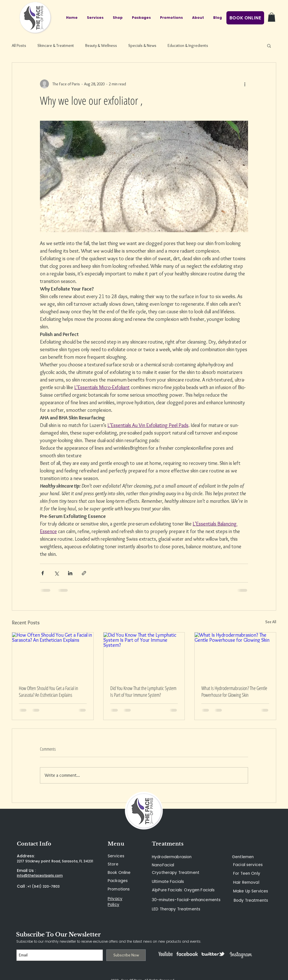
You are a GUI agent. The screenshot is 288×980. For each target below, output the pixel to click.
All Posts (19, 45)
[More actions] (245, 84)
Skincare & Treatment (56, 45)
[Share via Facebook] (43, 573)
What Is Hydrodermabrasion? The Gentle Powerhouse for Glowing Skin (234, 691)
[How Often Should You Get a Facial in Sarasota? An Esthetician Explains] (53, 655)
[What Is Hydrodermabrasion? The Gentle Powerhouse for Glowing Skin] (235, 655)
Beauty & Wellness (101, 45)
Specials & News (142, 45)
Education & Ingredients (188, 45)
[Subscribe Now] (126, 955)
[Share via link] (84, 573)
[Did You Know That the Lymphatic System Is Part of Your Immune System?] (144, 655)
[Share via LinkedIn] (70, 573)
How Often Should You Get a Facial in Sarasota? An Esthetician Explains (49, 691)
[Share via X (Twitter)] (56, 573)
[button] (272, 17)
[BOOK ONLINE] (245, 18)
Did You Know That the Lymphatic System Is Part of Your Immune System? (143, 691)
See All (271, 622)
